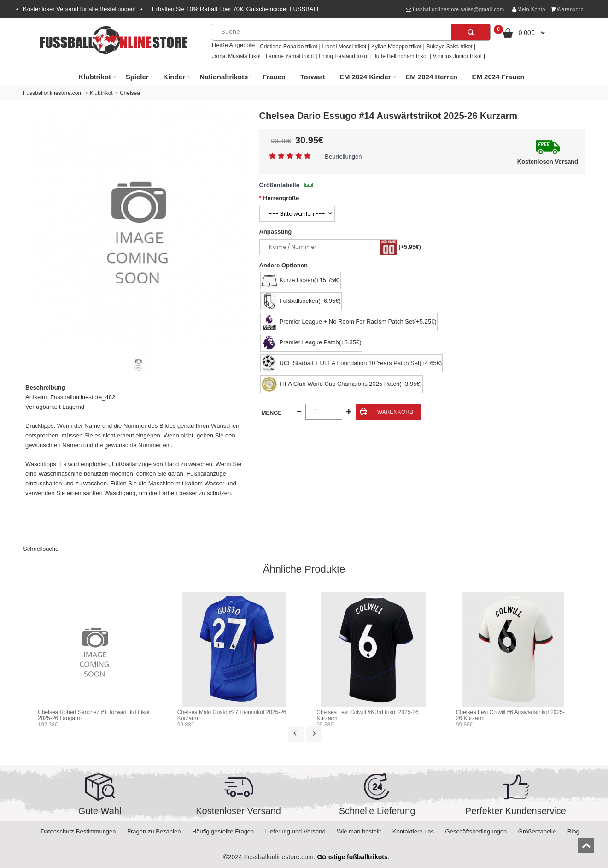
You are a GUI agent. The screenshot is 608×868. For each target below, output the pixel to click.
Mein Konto (529, 9)
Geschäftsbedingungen (476, 831)
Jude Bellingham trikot (401, 56)
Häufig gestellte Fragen (223, 831)
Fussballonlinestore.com (53, 93)
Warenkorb (567, 9)
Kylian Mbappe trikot (396, 47)
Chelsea (130, 93)
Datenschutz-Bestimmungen (78, 831)
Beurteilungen (343, 156)
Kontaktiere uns (413, 831)
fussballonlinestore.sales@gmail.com (455, 9)
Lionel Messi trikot (344, 47)
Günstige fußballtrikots (352, 857)
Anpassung (276, 232)
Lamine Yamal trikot (290, 56)
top (586, 848)
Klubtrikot (101, 93)
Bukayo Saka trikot (449, 47)
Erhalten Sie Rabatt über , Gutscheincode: (236, 9)
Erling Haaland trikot (344, 56)
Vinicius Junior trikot (458, 56)
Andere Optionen (284, 265)
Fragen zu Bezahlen (154, 831)
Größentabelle (286, 185)
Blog (573, 831)
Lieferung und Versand (295, 831)
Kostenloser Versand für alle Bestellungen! (79, 9)
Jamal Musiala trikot (236, 56)
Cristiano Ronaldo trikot (289, 47)
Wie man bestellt (359, 831)
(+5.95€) (410, 247)
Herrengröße (281, 198)
